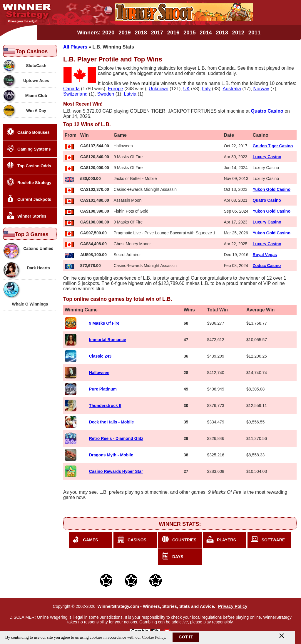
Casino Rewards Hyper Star (116, 471)
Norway (261, 89)
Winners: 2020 (96, 32)
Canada (71, 89)
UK (186, 89)
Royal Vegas (265, 255)
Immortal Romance (108, 340)
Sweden (106, 94)
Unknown (159, 89)
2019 (125, 32)
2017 (157, 32)
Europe (116, 89)
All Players (75, 47)
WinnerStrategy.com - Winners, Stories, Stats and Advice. (156, 606)
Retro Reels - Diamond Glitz (116, 438)
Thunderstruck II (105, 406)
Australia (232, 89)
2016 (173, 32)
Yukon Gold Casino (272, 189)
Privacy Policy (233, 606)
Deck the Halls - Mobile (111, 422)
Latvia (130, 94)
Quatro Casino (267, 200)
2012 (238, 32)
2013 (222, 32)
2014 (206, 32)
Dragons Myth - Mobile (111, 455)
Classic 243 (100, 356)
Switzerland (75, 94)
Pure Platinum (103, 389)
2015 (190, 32)
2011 (255, 32)
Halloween (99, 373)
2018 (141, 32)
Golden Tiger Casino (273, 146)
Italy (206, 89)
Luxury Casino (267, 157)
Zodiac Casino (267, 266)
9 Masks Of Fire (104, 323)
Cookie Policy (154, 637)
